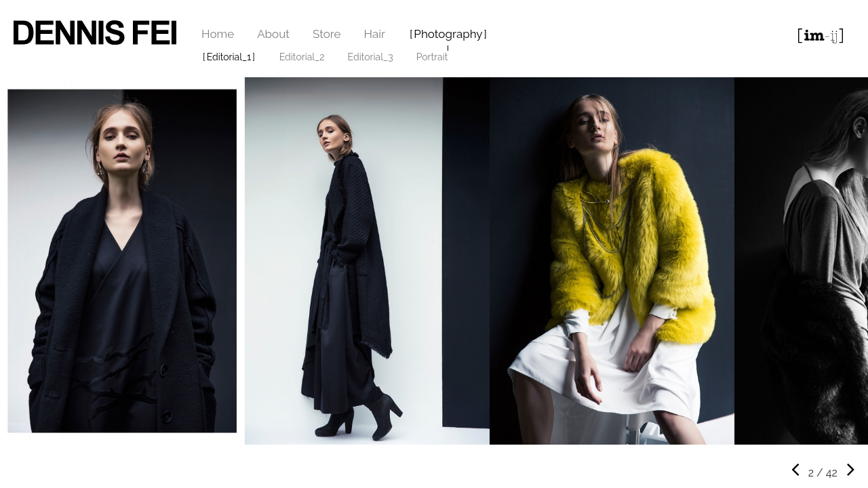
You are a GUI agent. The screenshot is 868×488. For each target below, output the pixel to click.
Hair (375, 34)
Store (327, 34)
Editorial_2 (302, 57)
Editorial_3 (371, 57)
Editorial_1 (229, 57)
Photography (448, 34)
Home (218, 34)
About (273, 34)
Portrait (432, 57)
